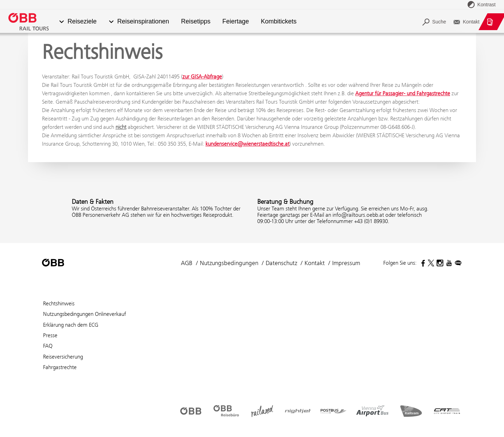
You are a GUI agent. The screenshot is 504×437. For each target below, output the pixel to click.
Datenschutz (281, 263)
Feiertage (236, 22)
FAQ (48, 346)
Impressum (346, 263)
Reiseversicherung (63, 357)
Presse (50, 335)
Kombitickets (279, 22)
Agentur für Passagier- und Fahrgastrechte (403, 93)
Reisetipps (196, 22)
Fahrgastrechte (60, 367)
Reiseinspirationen (143, 22)
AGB (187, 263)
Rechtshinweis (59, 303)
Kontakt (315, 263)
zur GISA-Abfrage (202, 77)
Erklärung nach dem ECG (71, 325)
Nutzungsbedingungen (229, 263)
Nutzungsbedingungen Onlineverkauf (85, 314)
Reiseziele (82, 22)
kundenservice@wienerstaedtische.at (247, 144)
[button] (61, 22)
